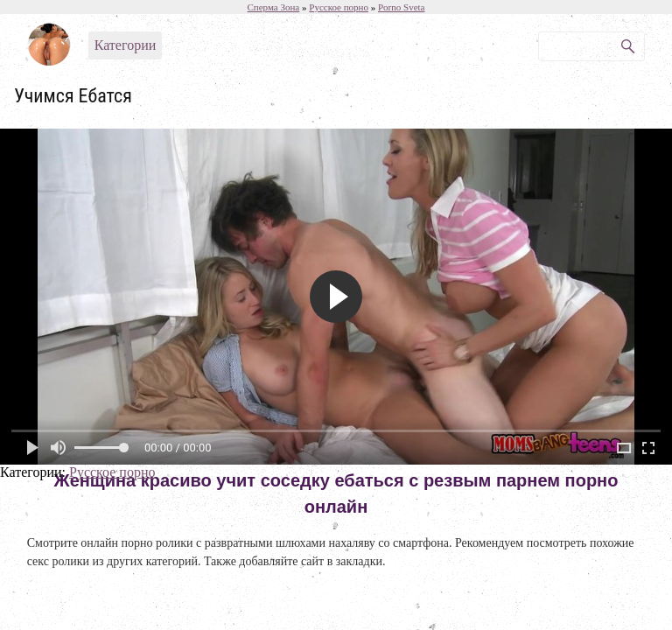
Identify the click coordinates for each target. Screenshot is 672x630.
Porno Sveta (401, 7)
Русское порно (112, 472)
